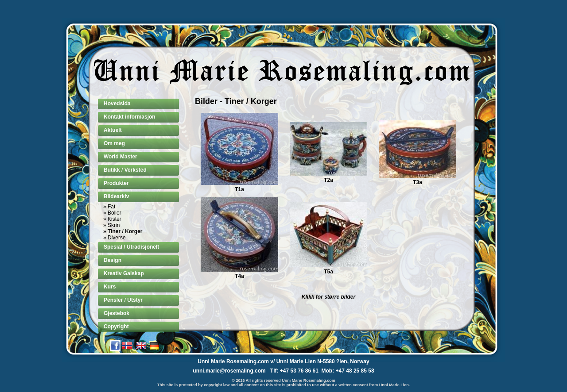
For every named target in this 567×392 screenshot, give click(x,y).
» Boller (112, 213)
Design (113, 260)
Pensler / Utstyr (123, 300)
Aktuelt (113, 130)
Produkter (116, 183)
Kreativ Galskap (124, 273)
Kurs (110, 287)
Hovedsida (117, 104)
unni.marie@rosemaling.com (229, 371)
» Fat (109, 207)
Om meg (114, 143)
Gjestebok (117, 313)
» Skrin (111, 225)
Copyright (116, 327)
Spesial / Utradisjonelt (131, 247)
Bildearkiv (116, 196)
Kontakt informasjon (130, 117)
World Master (120, 157)
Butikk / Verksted (125, 170)
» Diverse (115, 238)
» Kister (112, 219)
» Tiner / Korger (123, 231)
